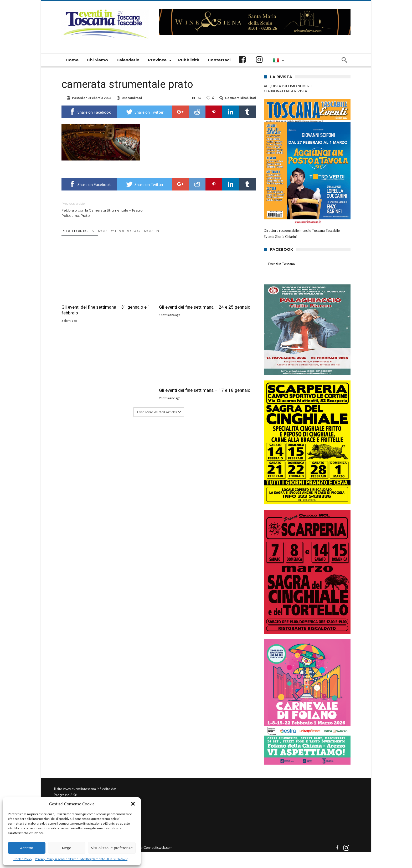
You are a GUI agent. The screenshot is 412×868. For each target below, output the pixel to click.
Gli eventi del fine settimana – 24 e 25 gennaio (157, 294)
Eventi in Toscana (282, 264)
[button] (133, 804)
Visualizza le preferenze (112, 848)
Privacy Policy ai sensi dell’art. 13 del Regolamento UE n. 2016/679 (81, 859)
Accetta (27, 848)
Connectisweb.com (158, 847)
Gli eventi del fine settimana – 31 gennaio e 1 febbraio (91, 294)
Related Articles (78, 231)
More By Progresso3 (119, 231)
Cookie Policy (23, 859)
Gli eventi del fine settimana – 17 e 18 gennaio (224, 294)
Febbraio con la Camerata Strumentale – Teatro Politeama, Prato (106, 209)
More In (152, 231)
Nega (67, 848)
